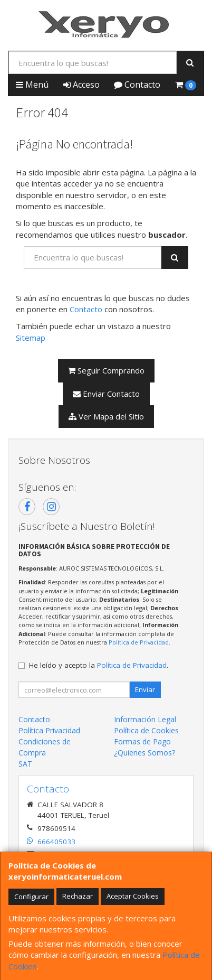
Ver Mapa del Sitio (106, 416)
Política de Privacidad (139, 642)
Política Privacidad (49, 730)
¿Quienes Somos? (144, 753)
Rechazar (78, 896)
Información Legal (145, 719)
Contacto (137, 85)
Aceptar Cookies (133, 896)
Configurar (31, 896)
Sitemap (31, 338)
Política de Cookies (146, 730)
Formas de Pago (142, 741)
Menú (32, 85)
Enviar (145, 689)
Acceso (81, 85)
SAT (25, 764)
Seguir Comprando (106, 370)
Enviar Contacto (106, 394)
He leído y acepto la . (99, 665)
